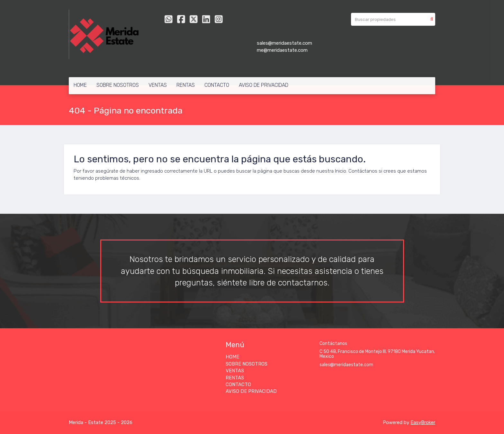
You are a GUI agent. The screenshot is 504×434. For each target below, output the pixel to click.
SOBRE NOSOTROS (118, 85)
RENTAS (186, 85)
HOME (80, 85)
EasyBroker (423, 422)
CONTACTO (217, 85)
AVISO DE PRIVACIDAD (264, 85)
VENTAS (158, 85)
